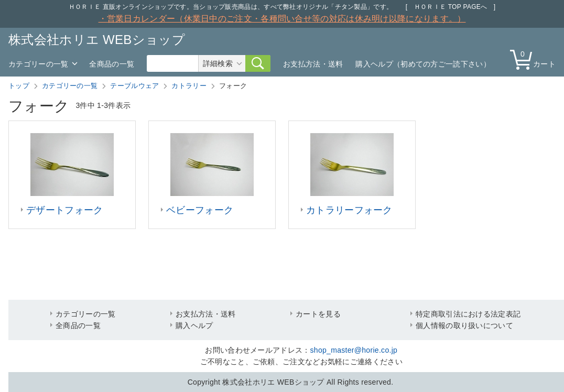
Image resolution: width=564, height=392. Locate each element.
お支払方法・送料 (313, 64)
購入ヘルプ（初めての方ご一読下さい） (423, 64)
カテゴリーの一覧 (38, 64)
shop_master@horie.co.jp (354, 350)
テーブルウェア (134, 86)
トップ (19, 86)
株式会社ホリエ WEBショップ (97, 40)
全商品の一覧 (112, 64)
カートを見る (318, 314)
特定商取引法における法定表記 (468, 314)
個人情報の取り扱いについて (464, 325)
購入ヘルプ (194, 325)
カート (535, 59)
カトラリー (189, 86)
